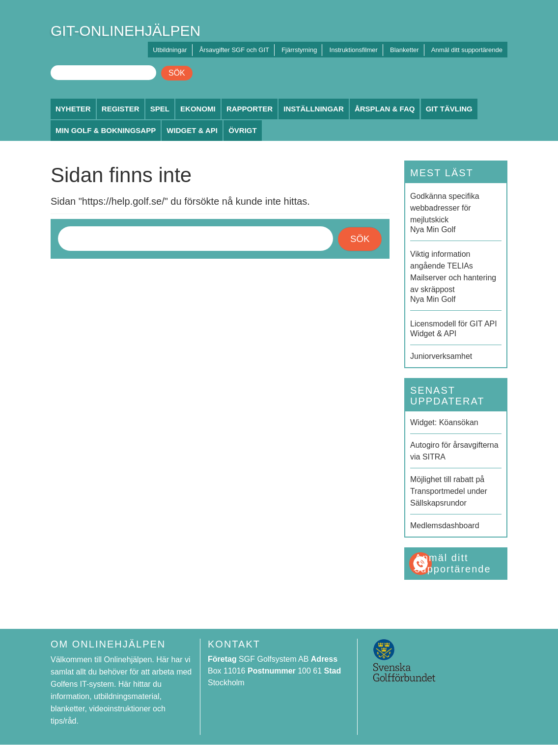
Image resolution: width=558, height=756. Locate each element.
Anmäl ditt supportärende (467, 50)
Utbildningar (170, 50)
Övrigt (243, 130)
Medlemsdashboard (445, 526)
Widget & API (192, 130)
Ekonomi (198, 109)
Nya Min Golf (456, 212)
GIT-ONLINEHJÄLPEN (126, 31)
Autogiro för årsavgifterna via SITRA (454, 451)
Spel (160, 109)
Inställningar (314, 109)
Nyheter (73, 109)
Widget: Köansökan (444, 422)
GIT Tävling (449, 109)
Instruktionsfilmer (354, 50)
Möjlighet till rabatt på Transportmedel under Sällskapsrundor (449, 491)
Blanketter (405, 50)
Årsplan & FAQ (385, 109)
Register (121, 109)
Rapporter (250, 109)
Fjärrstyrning (299, 50)
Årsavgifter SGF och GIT (234, 50)
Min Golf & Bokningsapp (106, 130)
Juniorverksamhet (441, 356)
